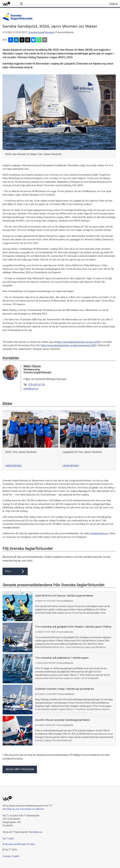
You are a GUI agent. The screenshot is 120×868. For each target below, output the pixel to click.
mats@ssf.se (31, 389)
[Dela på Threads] (28, 40)
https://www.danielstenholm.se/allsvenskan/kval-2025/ (69, 345)
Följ (15, 571)
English (16, 856)
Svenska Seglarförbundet (41, 32)
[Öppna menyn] (22, 4)
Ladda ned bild (13, 466)
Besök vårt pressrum (20, 769)
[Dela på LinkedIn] (16, 40)
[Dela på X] (22, 40)
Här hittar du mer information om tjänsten (23, 809)
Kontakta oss (36, 832)
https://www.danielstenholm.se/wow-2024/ (79, 342)
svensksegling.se (99, 533)
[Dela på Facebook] (11, 40)
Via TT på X (8, 839)
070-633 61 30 (37, 385)
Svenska (7, 856)
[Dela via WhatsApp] (39, 40)
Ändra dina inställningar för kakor (19, 844)
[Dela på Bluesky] (33, 40)
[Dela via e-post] (45, 40)
